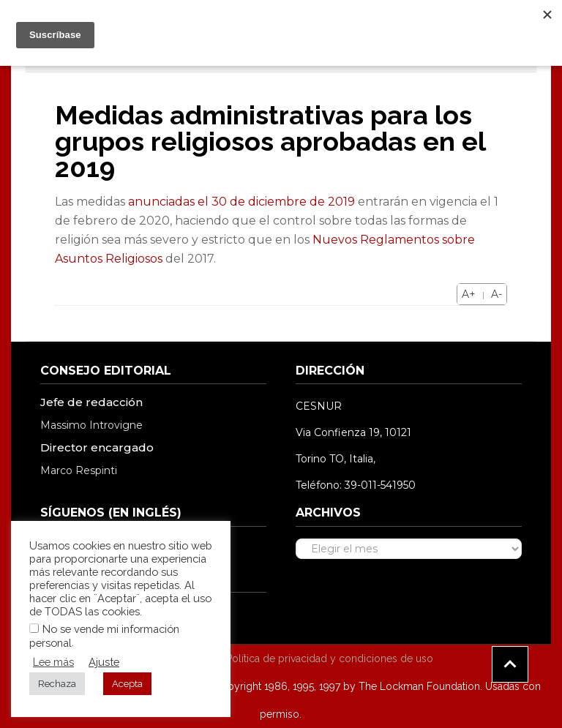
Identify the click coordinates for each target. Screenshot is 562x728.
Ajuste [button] (104, 662)
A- (497, 294)
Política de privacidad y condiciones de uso (330, 658)
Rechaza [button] (57, 684)
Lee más (53, 662)
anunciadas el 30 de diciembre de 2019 (241, 202)
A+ (469, 294)
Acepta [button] (127, 684)
